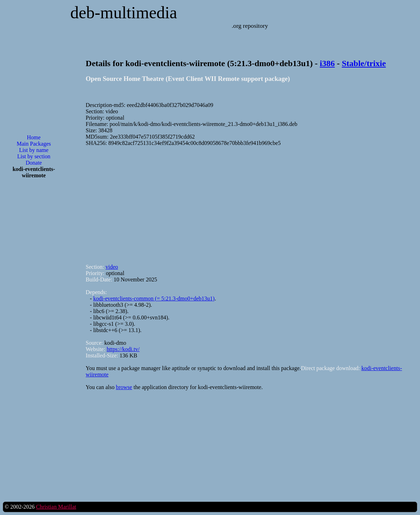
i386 (327, 63)
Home (34, 137)
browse (124, 387)
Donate (34, 163)
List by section (34, 156)
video (112, 267)
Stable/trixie (364, 63)
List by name (34, 150)
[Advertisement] (34, 297)
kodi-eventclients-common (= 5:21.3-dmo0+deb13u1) (154, 298)
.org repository (250, 26)
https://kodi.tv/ (123, 349)
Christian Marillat (56, 507)
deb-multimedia (124, 12)
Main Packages (34, 144)
